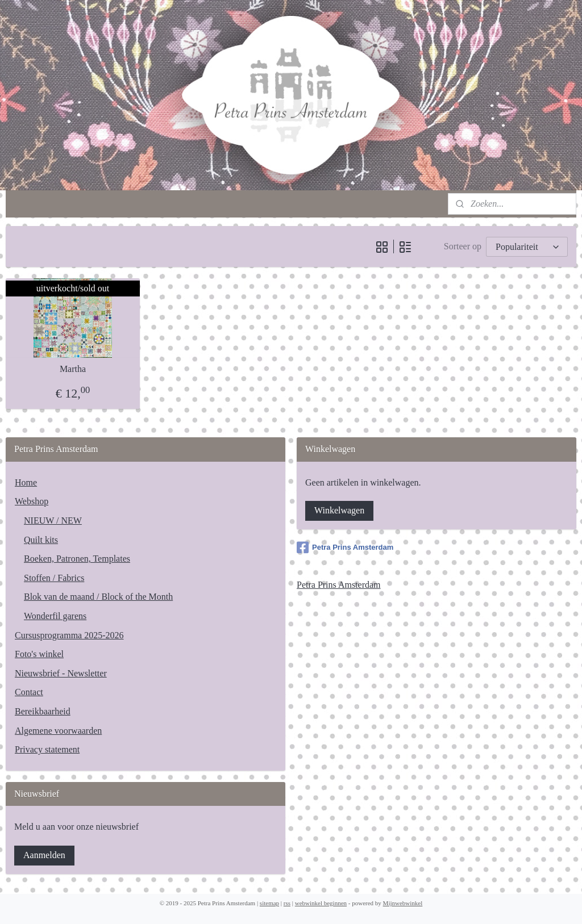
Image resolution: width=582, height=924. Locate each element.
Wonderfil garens (55, 616)
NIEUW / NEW (53, 520)
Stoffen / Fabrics (54, 578)
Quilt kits (41, 540)
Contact (29, 692)
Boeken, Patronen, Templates (77, 559)
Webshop (32, 501)
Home (26, 482)
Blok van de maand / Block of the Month (98, 597)
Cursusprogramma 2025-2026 (69, 635)
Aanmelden (44, 855)
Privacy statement (47, 749)
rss (287, 903)
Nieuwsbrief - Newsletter (61, 673)
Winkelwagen (339, 510)
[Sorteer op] (527, 247)
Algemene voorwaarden (58, 731)
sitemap (269, 903)
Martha (73, 369)
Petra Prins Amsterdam (345, 547)
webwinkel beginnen (321, 903)
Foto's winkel (39, 654)
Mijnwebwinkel (403, 903)
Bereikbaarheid (43, 711)
